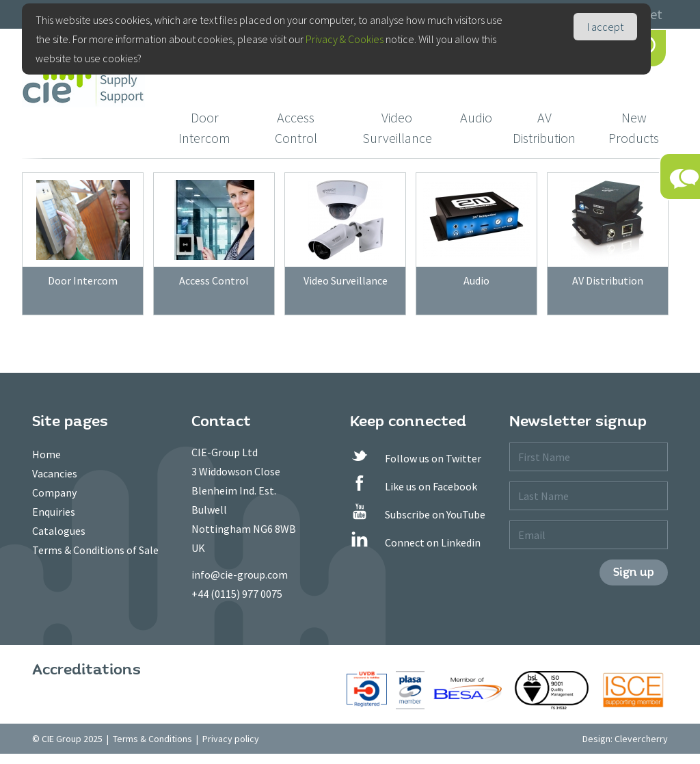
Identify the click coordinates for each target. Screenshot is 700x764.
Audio (476, 117)
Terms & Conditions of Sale (95, 550)
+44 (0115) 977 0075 (237, 594)
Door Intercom (204, 128)
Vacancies (55, 473)
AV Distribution (544, 128)
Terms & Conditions (152, 739)
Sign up (634, 572)
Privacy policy (231, 739)
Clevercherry (641, 739)
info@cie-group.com (240, 575)
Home (46, 454)
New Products (634, 128)
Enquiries (54, 512)
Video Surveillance (397, 128)
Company (54, 492)
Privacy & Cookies (345, 39)
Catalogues (59, 531)
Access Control (296, 128)
